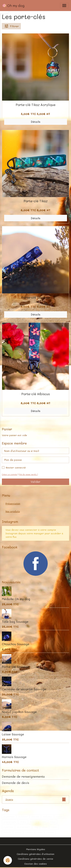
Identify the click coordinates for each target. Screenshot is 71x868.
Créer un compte (10, 474)
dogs (45, 827)
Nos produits (13, 511)
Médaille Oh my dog (16, 599)
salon (53, 822)
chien (54, 827)
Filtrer (11, 26)
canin (40, 832)
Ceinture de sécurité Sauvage (24, 689)
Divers (36, 799)
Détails (36, 122)
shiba (23, 822)
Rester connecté (16, 467)
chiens (29, 832)
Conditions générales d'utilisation (35, 854)
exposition (9, 816)
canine (50, 832)
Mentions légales (36, 849)
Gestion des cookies (35, 864)
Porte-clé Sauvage (36, 297)
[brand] (14, 6)
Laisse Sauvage (13, 734)
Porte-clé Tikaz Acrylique (36, 105)
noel (44, 822)
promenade (10, 822)
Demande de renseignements (23, 776)
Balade (7, 832)
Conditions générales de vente (35, 859)
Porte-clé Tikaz (36, 201)
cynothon (8, 827)
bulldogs (23, 816)
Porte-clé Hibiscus (36, 394)
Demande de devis (16, 783)
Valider (35, 482)
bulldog (34, 822)
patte (18, 832)
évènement (24, 827)
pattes (35, 816)
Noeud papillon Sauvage (19, 712)
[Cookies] (8, 860)
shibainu (48, 816)
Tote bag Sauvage (15, 622)
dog (36, 827)
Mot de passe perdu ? (28, 474)
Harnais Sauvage (14, 757)
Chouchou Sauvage (16, 644)
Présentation (13, 503)
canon (59, 816)
